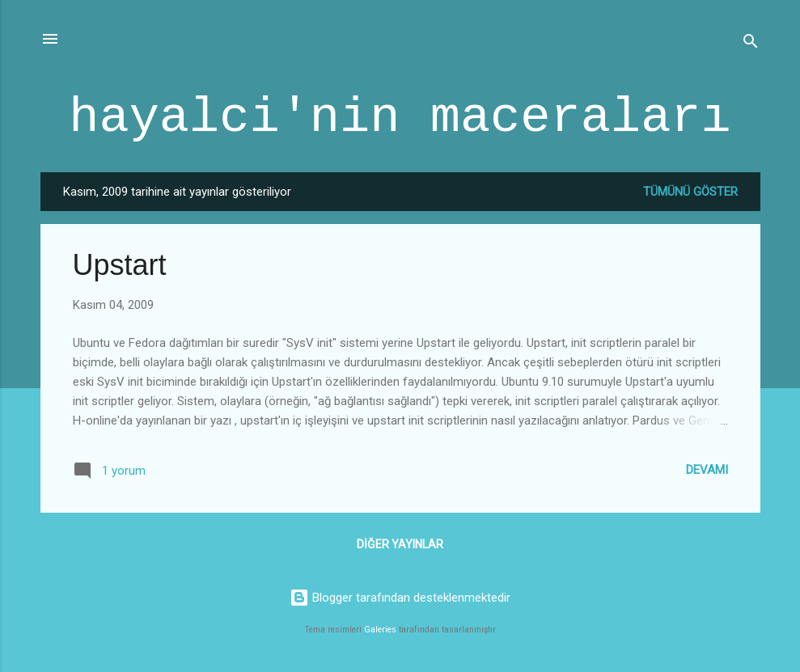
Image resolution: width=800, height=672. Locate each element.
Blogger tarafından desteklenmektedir (400, 598)
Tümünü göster (690, 192)
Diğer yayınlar (400, 544)
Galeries (380, 630)
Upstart (120, 265)
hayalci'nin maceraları (400, 118)
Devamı (707, 470)
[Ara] (751, 44)
